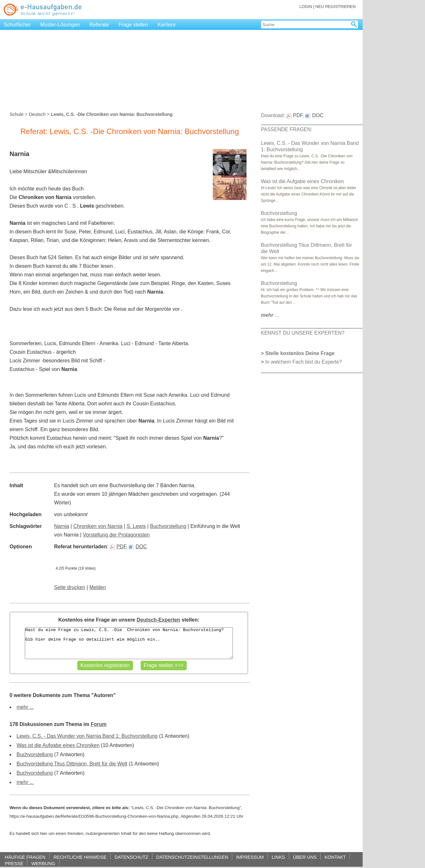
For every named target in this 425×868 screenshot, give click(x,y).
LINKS (278, 857)
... (270, 315)
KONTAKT (335, 857)
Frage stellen (133, 25)
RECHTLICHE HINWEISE (80, 857)
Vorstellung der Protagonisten (116, 535)
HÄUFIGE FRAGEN (25, 857)
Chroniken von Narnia (98, 526)
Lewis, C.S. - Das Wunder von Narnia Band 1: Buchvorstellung (87, 736)
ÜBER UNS (305, 857)
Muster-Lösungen (60, 25)
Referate (99, 25)
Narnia (62, 526)
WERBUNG (43, 863)
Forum (99, 724)
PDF (118, 547)
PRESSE (14, 863)
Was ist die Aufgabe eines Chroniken (58, 745)
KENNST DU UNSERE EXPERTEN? (303, 333)
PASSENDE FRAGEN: (287, 129)
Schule (17, 114)
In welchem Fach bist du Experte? (304, 362)
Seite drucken (70, 587)
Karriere (167, 25)
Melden (98, 587)
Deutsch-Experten (158, 620)
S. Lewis (136, 526)
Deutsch (37, 114)
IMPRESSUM (250, 857)
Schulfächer (17, 25)
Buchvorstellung (168, 526)
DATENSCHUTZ (131, 857)
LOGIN (306, 7)
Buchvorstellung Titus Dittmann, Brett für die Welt (72, 764)
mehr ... (25, 707)
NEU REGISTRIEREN (335, 7)
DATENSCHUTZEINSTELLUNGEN (192, 857)
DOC (138, 547)
